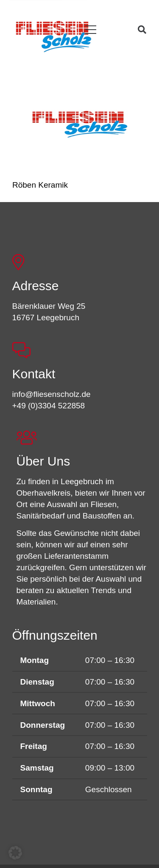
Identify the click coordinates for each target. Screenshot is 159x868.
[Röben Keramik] (80, 124)
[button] (91, 30)
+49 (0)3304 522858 (49, 406)
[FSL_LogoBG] (54, 35)
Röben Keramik (40, 184)
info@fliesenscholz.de (52, 394)
